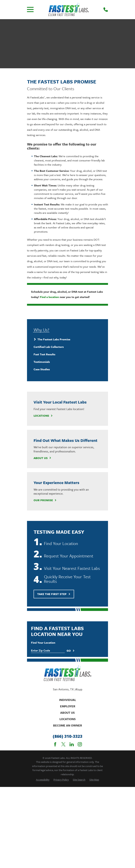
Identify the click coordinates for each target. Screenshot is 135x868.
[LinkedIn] (72, 744)
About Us (43, 458)
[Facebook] (55, 744)
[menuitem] (68, 339)
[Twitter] (63, 744)
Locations (43, 416)
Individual (68, 700)
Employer (68, 706)
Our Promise (45, 500)
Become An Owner (67, 725)
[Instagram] (80, 744)
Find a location (49, 297)
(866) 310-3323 (67, 736)
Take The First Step (54, 594)
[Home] (69, 9)
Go (71, 651)
